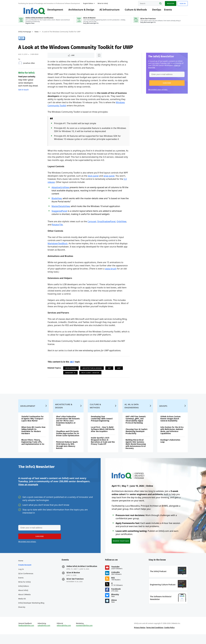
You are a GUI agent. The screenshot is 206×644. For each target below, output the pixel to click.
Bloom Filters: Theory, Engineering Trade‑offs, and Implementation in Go (33, 448)
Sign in (183, 3)
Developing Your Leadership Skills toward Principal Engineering (102, 424)
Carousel (92, 224)
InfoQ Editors (24, 594)
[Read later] (63, 57)
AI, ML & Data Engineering (132, 412)
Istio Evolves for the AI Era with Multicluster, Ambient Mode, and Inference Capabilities (172, 436)
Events (165, 11)
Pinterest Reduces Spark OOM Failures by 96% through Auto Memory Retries (67, 451)
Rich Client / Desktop (90, 375)
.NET (21, 40)
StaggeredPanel (59, 213)
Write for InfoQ (24, 589)
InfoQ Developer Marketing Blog (31, 610)
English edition (88, 3)
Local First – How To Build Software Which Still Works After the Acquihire (103, 435)
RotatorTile (57, 227)
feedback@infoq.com (26, 635)
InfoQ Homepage (25, 34)
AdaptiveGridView (60, 190)
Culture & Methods (133, 11)
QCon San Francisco (75, 587)
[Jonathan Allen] (20, 65)
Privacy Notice (140, 637)
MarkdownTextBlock (57, 246)
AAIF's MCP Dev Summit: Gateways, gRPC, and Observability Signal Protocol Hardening (136, 426)
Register (171, 3)
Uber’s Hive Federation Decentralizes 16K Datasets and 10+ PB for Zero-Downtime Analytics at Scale (68, 427)
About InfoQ (23, 598)
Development (52, 11)
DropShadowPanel (106, 224)
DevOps (154, 11)
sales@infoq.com (44, 635)
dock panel (93, 178)
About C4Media (24, 602)
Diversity (22, 615)
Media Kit (22, 606)
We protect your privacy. (158, 91)
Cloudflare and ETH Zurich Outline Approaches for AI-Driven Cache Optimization (68, 439)
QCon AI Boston (73, 580)
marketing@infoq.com (84, 635)
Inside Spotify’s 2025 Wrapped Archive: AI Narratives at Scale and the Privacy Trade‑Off (103, 447)
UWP (119, 370)
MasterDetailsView (61, 208)
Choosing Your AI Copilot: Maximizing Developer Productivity (137, 437)
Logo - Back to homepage (29, 9)
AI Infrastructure (106, 11)
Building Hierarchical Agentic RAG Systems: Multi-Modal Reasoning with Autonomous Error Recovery (136, 450)
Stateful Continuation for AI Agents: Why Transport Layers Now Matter (33, 424)
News (37, 34)
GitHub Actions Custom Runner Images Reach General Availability (170, 424)
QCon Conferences (26, 581)
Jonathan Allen (29, 65)
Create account (25, 572)
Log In (21, 577)
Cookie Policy (169, 637)
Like (55, 57)
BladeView (57, 201)
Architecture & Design (78, 11)
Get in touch (23, 92)
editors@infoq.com (64, 635)
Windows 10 (70, 375)
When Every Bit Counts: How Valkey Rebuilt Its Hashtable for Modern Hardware (33, 436)
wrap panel (109, 178)
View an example (28, 491)
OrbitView (121, 224)
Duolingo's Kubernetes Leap (170, 447)
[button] (167, 85)
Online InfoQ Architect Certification (82, 574)
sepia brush (111, 271)
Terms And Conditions (155, 637)
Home (21, 568)
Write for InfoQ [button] (103, 3)
